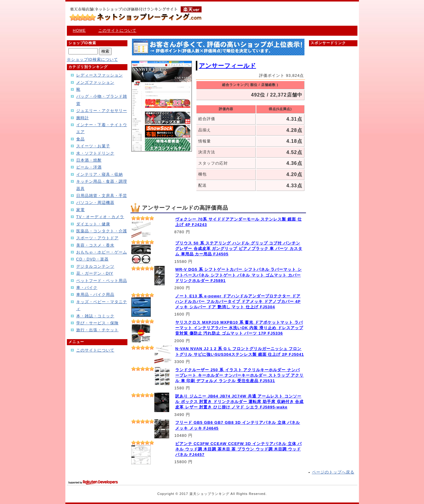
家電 (81, 210)
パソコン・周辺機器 (95, 203)
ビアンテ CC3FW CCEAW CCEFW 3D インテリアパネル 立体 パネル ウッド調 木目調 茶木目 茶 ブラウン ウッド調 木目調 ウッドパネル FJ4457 (238, 449)
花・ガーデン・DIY (95, 273)
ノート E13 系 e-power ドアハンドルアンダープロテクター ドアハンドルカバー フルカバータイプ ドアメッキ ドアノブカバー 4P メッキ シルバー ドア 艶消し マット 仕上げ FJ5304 (238, 301)
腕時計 (83, 118)
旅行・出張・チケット (97, 330)
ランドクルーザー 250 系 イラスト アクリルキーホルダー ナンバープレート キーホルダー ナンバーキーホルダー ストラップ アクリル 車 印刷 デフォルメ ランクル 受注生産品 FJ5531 (239, 375)
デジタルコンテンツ (95, 266)
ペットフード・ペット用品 (102, 281)
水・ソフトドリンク (95, 153)
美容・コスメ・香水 (95, 245)
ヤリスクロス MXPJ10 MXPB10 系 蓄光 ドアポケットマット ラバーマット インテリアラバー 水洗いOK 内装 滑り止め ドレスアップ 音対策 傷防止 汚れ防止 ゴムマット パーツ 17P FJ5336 (239, 328)
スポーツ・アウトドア (97, 238)
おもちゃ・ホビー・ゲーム (102, 252)
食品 (81, 139)
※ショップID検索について (92, 59)
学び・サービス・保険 (97, 323)
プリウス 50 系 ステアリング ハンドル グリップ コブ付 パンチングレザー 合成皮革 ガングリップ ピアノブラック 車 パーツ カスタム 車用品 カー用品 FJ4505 (239, 249)
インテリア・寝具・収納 (100, 174)
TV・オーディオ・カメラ (100, 217)
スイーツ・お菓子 (93, 146)
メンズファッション (95, 82)
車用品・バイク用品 (95, 295)
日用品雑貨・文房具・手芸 (102, 196)
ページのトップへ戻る (333, 472)
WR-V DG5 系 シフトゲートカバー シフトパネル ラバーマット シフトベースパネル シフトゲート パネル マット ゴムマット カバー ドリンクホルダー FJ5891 (238, 275)
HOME (79, 30)
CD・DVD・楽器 (92, 259)
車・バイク (87, 288)
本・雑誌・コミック (95, 316)
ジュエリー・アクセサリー (102, 111)
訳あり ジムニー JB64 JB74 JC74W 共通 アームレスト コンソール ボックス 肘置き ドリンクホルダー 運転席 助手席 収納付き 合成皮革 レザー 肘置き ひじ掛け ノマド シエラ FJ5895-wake (239, 402)
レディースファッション (100, 75)
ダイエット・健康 (93, 224)
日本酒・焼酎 (89, 160)
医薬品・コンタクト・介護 (102, 231)
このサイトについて (117, 30)
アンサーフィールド (227, 66)
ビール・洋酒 (89, 167)
